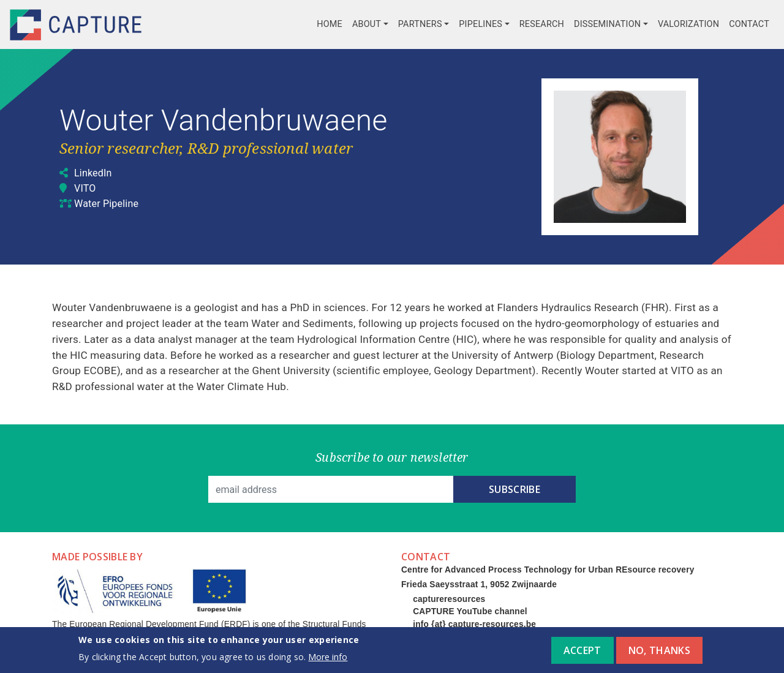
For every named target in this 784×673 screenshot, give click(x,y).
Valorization (688, 24)
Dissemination (607, 24)
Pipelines (481, 24)
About (367, 24)
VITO (85, 188)
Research (542, 24)
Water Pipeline (106, 204)
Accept (582, 655)
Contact (749, 24)
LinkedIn (93, 173)
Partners (420, 24)
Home (330, 24)
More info (328, 661)
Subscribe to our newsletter (392, 457)
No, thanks (659, 655)
